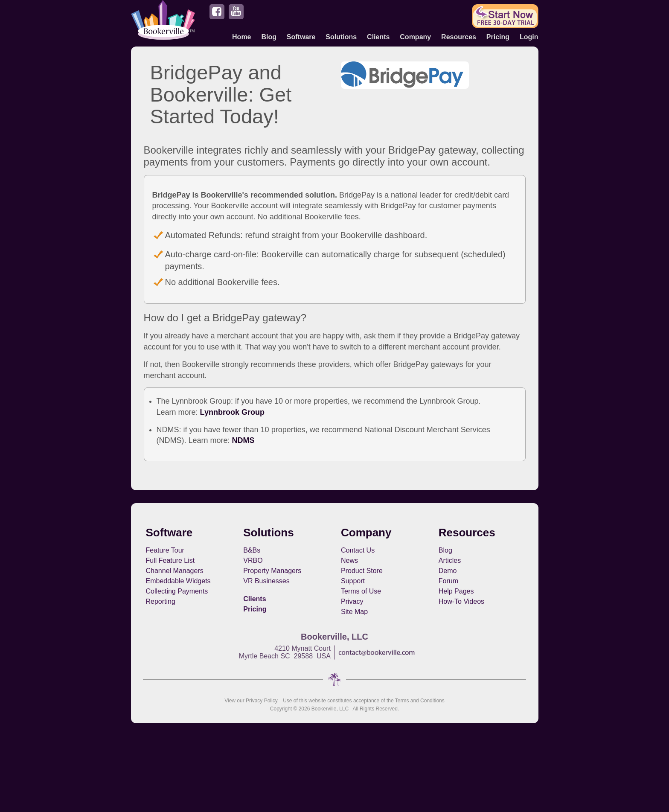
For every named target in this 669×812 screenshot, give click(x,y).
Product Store (362, 571)
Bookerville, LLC (330, 709)
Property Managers (272, 571)
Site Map (354, 612)
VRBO (253, 560)
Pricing (498, 37)
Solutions (341, 37)
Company (415, 37)
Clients (378, 37)
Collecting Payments (177, 591)
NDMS (243, 440)
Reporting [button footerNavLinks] (161, 601)
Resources (459, 37)
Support (353, 581)
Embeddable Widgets (178, 581)
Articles (450, 560)
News (349, 560)
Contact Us (358, 550)
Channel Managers (175, 571)
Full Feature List (170, 560)
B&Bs (252, 550)
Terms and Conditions (420, 701)
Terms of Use (361, 591)
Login (529, 37)
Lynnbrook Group (232, 412)
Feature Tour (165, 550)
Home (241, 37)
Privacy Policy (262, 701)
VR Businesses (266, 581)
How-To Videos (461, 601)
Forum (448, 581)
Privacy (352, 601)
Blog (269, 37)
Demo (448, 571)
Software (301, 37)
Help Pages (456, 591)
